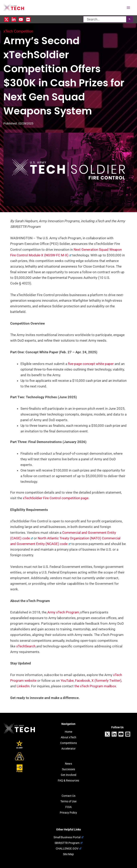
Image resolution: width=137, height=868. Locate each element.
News (68, 764)
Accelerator (68, 749)
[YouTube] (21, 19)
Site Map (68, 854)
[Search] (130, 19)
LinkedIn (23, 686)
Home (68, 732)
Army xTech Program (63, 612)
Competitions (68, 743)
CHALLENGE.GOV (68, 849)
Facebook (83, 681)
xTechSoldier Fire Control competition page (56, 498)
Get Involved (68, 775)
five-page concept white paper (91, 364)
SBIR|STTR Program (68, 843)
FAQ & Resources (68, 780)
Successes (68, 769)
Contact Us (68, 796)
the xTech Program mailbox (95, 686)
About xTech (68, 737)
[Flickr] (28, 19)
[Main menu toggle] (129, 8)
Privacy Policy (68, 813)
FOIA (68, 807)
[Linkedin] (14, 19)
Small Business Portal (68, 837)
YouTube (67, 681)
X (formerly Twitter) (106, 681)
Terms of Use (68, 801)
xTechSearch (26, 646)
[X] (6, 19)
